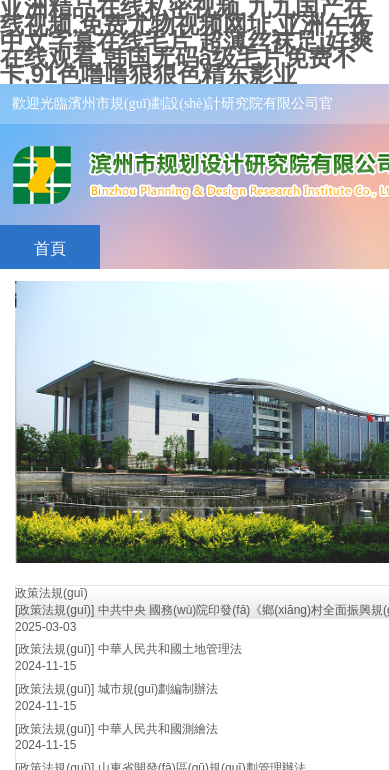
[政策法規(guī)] (54, 610)
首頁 (50, 248)
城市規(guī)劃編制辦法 (158, 689)
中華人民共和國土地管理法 (170, 649)
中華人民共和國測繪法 (158, 729)
